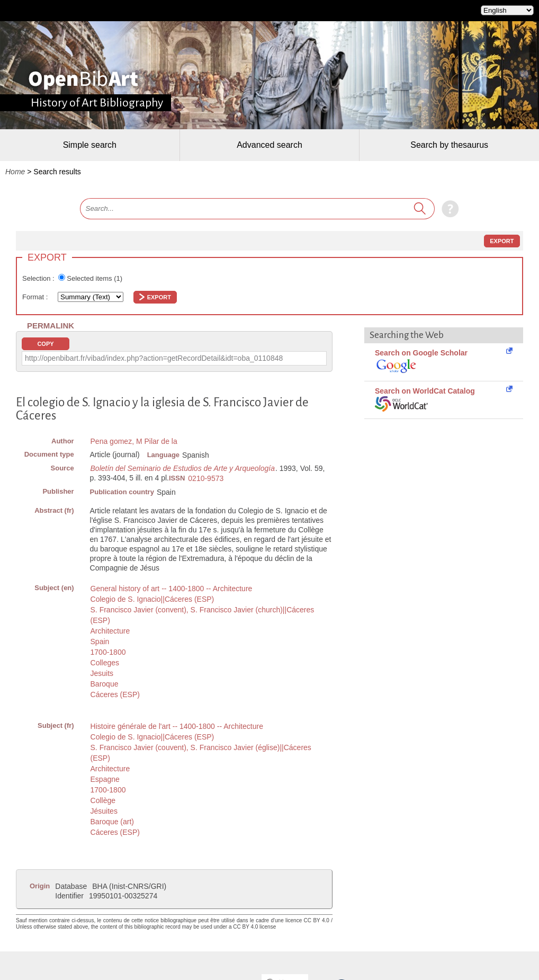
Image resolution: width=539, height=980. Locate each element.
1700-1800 (108, 652)
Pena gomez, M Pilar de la (134, 441)
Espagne (105, 779)
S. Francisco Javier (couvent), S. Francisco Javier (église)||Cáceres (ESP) (201, 753)
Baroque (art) (112, 822)
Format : (36, 297)
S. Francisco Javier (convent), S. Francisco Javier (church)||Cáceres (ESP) (203, 615)
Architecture (110, 631)
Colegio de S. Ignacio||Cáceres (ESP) (152, 599)
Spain (100, 642)
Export (502, 241)
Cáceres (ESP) (115, 694)
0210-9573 (206, 478)
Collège (103, 800)
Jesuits (102, 673)
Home (15, 172)
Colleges (105, 663)
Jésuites (104, 811)
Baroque (105, 684)
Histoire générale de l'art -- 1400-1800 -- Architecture (177, 726)
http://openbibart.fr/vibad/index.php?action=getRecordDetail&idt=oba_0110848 (154, 358)
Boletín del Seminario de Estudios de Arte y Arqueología (183, 468)
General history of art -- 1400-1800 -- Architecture (172, 589)
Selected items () (95, 278)
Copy (45, 344)
